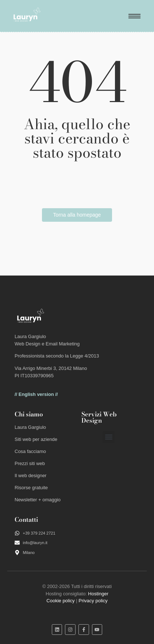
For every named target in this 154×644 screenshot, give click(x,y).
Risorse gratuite (31, 488)
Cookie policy (60, 601)
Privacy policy (93, 601)
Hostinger (98, 594)
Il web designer (30, 475)
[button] (109, 437)
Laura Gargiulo (30, 427)
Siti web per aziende (36, 439)
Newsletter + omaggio (38, 500)
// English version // (36, 394)
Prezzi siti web (30, 463)
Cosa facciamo (30, 451)
